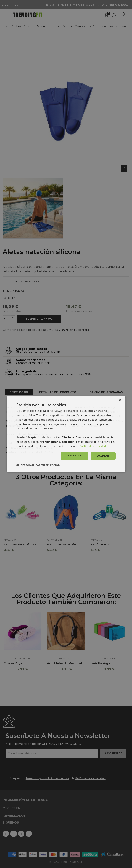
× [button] (120, 400)
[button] (38, 465)
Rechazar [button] (74, 456)
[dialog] (66, 434)
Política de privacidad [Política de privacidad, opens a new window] (93, 446)
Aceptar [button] (103, 456)
